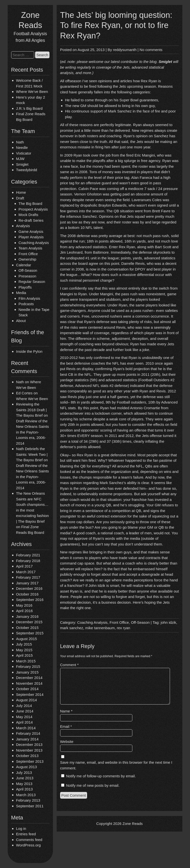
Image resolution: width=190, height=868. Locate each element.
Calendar (24, 265)
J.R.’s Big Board (29, 108)
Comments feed (29, 840)
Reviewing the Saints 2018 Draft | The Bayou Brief (31, 410)
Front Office (28, 254)
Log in (21, 828)
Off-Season (28, 270)
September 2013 (30, 761)
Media (21, 293)
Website (67, 742)
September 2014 (30, 694)
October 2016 (27, 594)
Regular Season (32, 282)
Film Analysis (29, 298)
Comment (69, 665)
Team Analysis (30, 248)
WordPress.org (28, 845)
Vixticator (24, 153)
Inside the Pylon (29, 351)
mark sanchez (72, 628)
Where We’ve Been (32, 92)
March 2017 (26, 572)
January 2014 (27, 739)
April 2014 (24, 722)
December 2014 (29, 678)
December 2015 (29, 622)
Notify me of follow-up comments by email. (101, 776)
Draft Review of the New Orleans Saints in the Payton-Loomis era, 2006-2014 (33, 432)
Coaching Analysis (34, 243)
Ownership (27, 259)
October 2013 (27, 756)
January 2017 (27, 583)
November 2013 (29, 750)
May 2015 (24, 650)
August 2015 (26, 639)
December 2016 (29, 588)
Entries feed (26, 834)
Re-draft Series (31, 220)
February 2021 (28, 555)
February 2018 (28, 561)
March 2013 (26, 795)
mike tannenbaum (100, 628)
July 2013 (24, 773)
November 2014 (29, 683)
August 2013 (26, 767)
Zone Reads (133, 824)
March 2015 (26, 661)
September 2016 (30, 600)
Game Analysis (31, 231)
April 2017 (24, 566)
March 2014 (26, 728)
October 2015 (27, 628)
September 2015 (30, 633)
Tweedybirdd (27, 170)
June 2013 (25, 778)
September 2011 (30, 806)
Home (21, 192)
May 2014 (24, 717)
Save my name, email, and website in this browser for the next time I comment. (116, 765)
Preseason (27, 276)
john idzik (168, 622)
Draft (20, 198)
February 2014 (28, 733)
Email (66, 726)
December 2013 (29, 745)
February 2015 (28, 666)
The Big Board (30, 203)
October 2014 (27, 689)
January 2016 (27, 616)
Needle (22, 148)
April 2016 (24, 611)
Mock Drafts (28, 215)
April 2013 (24, 789)
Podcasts (26, 304)
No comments (151, 50)
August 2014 (26, 700)
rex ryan (123, 628)
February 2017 (28, 577)
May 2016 (24, 605)
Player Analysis (31, 237)
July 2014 (24, 706)
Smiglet (22, 164)
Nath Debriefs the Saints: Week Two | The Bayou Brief (32, 454)
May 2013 (24, 784)
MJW (20, 159)
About (21, 321)
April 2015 (24, 655)
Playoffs (25, 287)
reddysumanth (125, 50)
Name (66, 711)
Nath (20, 142)
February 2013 (28, 800)
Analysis (23, 226)
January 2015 (27, 672)
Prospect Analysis (33, 209)
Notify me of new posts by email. (93, 785)
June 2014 (25, 711)
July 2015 (24, 644)
